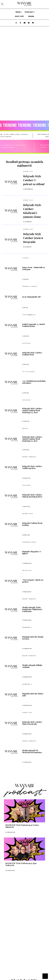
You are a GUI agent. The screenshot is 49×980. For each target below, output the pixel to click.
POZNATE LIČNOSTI (30, 286)
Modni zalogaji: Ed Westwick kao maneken (32, 751)
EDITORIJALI (27, 571)
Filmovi (26, 258)
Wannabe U (27, 627)
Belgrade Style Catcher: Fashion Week (32, 354)
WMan (31, 16)
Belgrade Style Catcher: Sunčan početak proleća (32, 496)
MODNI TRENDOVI (29, 457)
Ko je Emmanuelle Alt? (32, 297)
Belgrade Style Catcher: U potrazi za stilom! (34, 180)
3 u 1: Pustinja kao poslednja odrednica (34, 382)
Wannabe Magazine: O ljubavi (32, 553)
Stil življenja (29, 372)
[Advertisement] (17, 895)
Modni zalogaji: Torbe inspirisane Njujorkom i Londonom (32, 609)
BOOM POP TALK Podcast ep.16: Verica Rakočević (22, 826)
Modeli (25, 429)
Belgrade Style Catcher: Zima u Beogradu (32, 723)
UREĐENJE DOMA (29, 542)
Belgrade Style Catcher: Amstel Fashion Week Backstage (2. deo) (32, 410)
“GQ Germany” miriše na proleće (33, 581)
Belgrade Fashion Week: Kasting (32, 524)
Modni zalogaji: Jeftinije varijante (32, 666)
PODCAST (29, 12)
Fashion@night (29, 315)
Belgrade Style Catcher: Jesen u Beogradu (33, 238)
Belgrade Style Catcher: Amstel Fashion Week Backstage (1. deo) (32, 439)
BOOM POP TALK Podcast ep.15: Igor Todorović (21, 864)
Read (18, 12)
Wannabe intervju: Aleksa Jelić (33, 695)
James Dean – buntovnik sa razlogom (33, 268)
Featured (26, 343)
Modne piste (28, 514)
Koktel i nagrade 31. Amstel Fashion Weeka (33, 325)
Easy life (19, 16)
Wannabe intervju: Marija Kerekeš (33, 638)
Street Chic (28, 171)
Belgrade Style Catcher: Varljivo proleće (32, 467)
